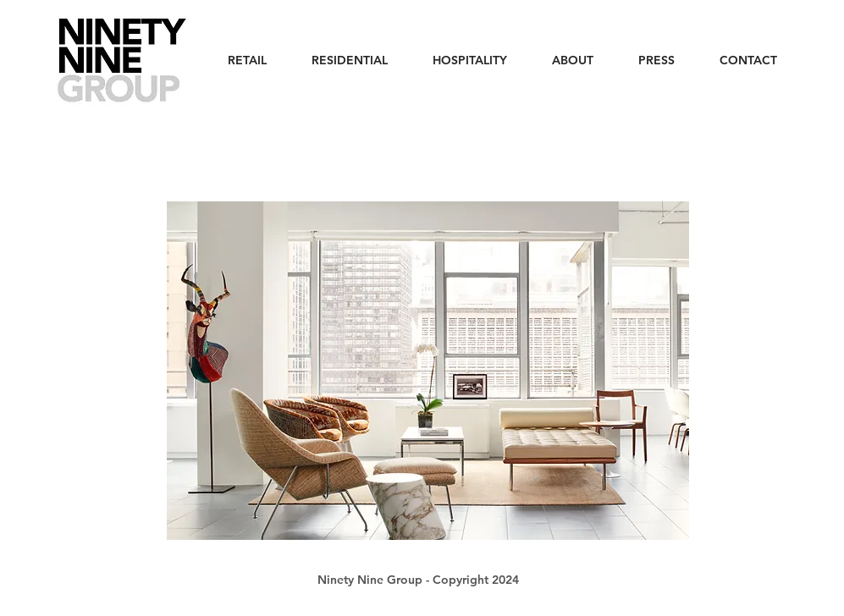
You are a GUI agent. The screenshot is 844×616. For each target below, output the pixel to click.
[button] (428, 371)
